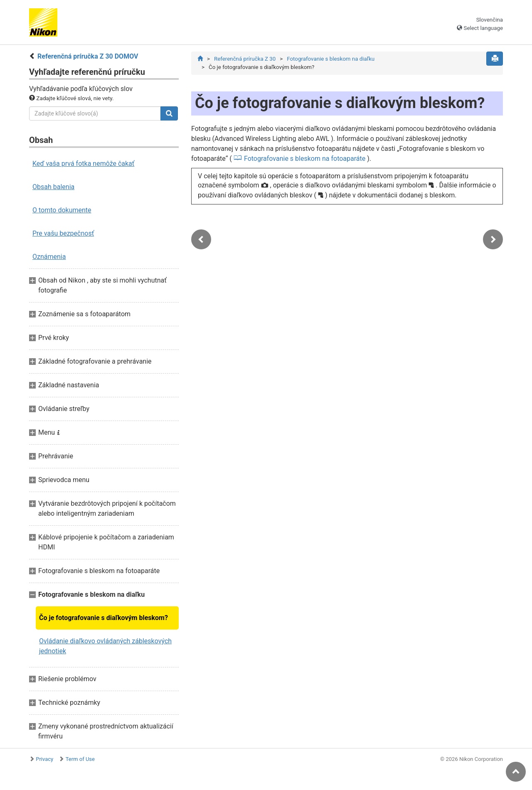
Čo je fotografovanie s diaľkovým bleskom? (103, 618)
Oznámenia (49, 257)
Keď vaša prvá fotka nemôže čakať (83, 164)
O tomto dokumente (62, 210)
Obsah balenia (53, 187)
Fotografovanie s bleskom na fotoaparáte (305, 159)
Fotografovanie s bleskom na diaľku (331, 59)
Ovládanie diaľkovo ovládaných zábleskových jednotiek (105, 646)
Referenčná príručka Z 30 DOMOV (88, 56)
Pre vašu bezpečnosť (63, 233)
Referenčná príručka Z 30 (245, 59)
